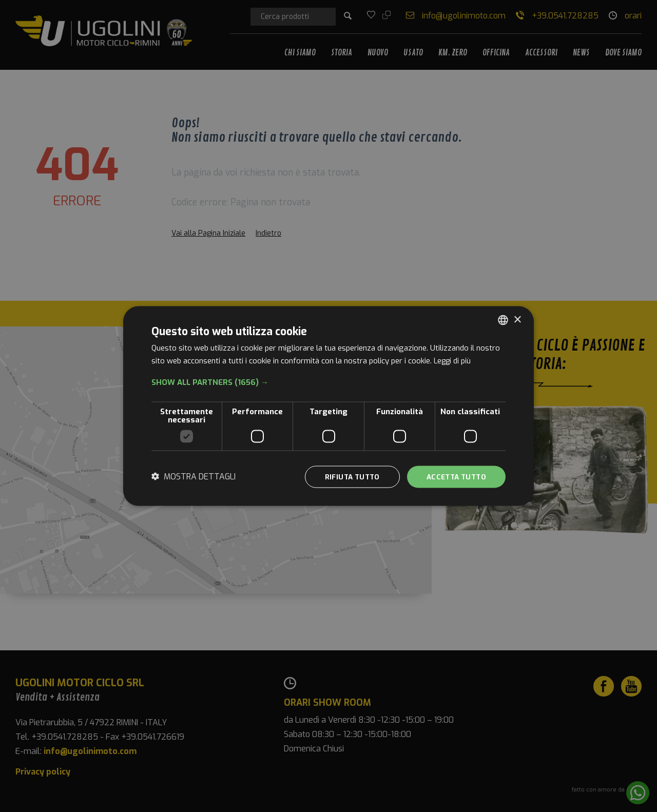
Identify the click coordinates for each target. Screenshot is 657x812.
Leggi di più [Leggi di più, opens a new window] (453, 360)
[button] (328, 382)
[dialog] (328, 406)
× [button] (517, 319)
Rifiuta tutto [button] (346, 477)
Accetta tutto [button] (454, 477)
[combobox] (503, 320)
